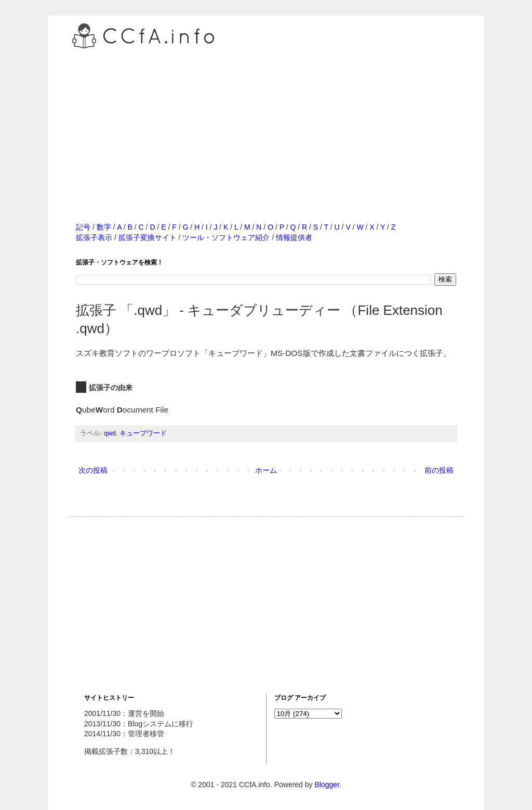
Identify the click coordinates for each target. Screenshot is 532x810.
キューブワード (143, 433)
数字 (104, 227)
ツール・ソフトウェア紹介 (226, 237)
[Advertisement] (266, 124)
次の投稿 (93, 470)
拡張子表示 (94, 237)
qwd (110, 433)
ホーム (266, 470)
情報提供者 (294, 237)
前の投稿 (439, 470)
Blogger (327, 785)
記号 (83, 227)
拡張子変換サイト (148, 237)
